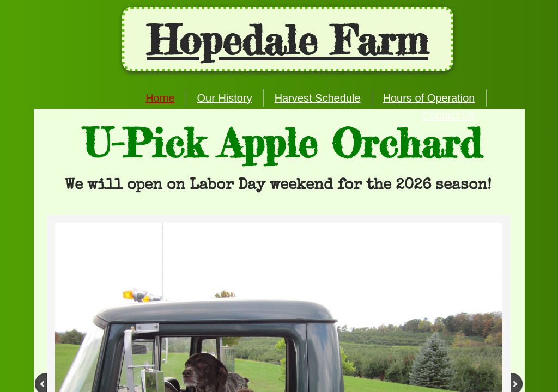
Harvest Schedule (318, 98)
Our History (225, 98)
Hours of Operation (429, 98)
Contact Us (449, 115)
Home (160, 98)
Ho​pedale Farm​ (288, 40)
